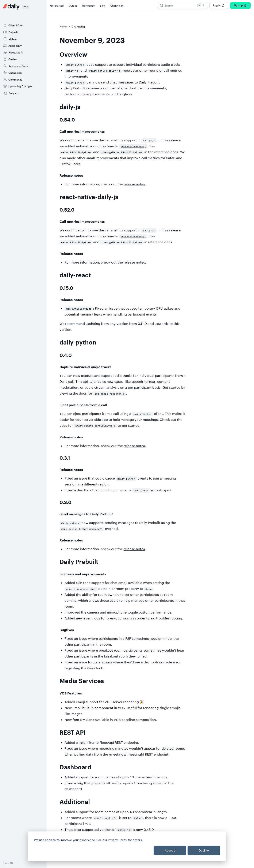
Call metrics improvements (82, 132)
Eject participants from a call (83, 405)
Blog (103, 5)
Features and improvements (83, 574)
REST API (73, 733)
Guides (73, 5)
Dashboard (75, 767)
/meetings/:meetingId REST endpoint (139, 754)
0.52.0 (67, 210)
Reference (88, 5)
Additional (75, 802)
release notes (134, 184)
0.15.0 (66, 288)
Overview (73, 55)
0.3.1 (65, 458)
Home (63, 26)
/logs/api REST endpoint (119, 742)
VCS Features (71, 693)
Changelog (117, 5)
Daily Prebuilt (79, 562)
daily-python (78, 343)
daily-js (70, 107)
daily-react (75, 275)
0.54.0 (67, 120)
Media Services (82, 681)
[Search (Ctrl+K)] (182, 5)
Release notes (71, 176)
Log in (219, 5)
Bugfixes (67, 630)
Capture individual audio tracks (85, 367)
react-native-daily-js (89, 197)
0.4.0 (66, 355)
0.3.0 (66, 503)
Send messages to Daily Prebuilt (86, 514)
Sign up (240, 5)
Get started (57, 5)
